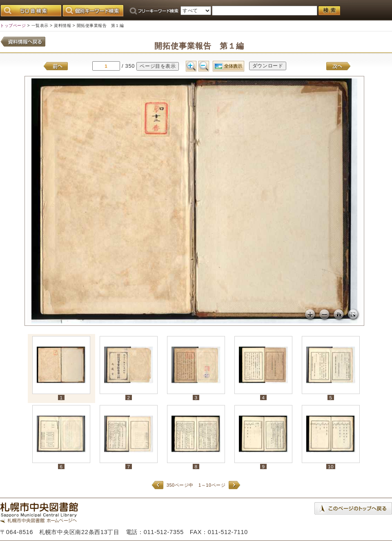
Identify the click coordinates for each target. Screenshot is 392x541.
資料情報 (62, 26)
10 (331, 466)
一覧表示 (40, 26)
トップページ (13, 26)
